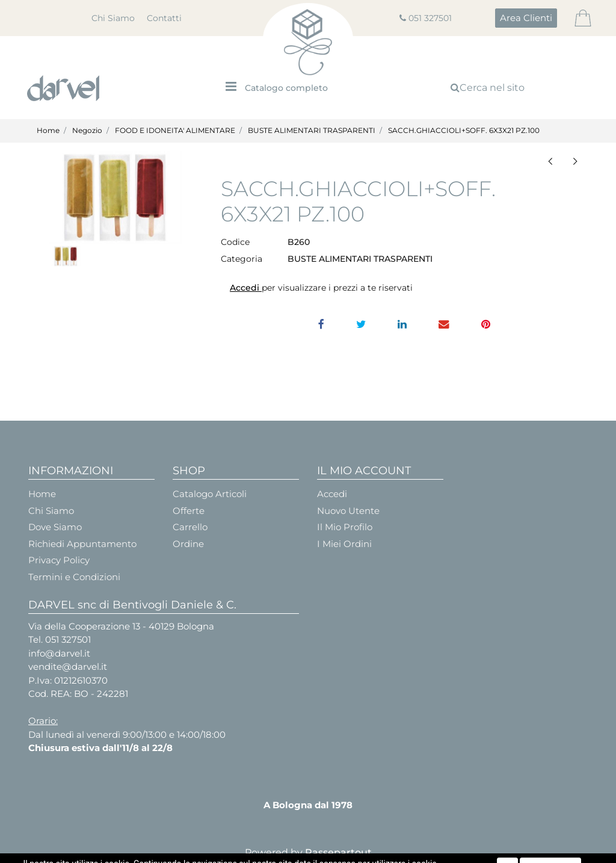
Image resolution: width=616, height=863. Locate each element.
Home (48, 130)
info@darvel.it (59, 653)
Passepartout (338, 852)
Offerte (189, 511)
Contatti (164, 18)
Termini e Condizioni (74, 577)
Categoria (242, 259)
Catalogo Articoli (210, 494)
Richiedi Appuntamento (82, 544)
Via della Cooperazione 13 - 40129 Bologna (121, 626)
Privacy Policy (59, 560)
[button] (526, 18)
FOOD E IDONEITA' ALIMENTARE (175, 130)
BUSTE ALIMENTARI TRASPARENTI (312, 130)
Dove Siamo (55, 527)
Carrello (190, 527)
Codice (235, 242)
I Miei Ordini (344, 544)
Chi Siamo (113, 18)
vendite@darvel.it (68, 667)
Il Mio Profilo (345, 527)
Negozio (87, 130)
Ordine (188, 544)
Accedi (246, 288)
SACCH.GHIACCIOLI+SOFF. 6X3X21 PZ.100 (464, 130)
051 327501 (430, 18)
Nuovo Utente (348, 511)
